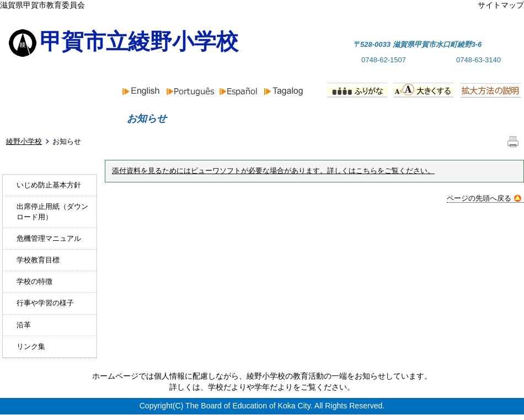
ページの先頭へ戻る (484, 198)
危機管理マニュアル (49, 238)
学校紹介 (249, 119)
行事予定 (351, 119)
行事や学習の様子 (45, 303)
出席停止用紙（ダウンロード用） (52, 211)
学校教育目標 (38, 260)
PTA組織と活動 (467, 119)
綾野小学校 (24, 141)
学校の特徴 (34, 281)
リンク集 (31, 346)
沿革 (24, 325)
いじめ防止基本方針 (49, 185)
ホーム (40, 119)
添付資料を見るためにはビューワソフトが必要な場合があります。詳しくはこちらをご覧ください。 (273, 171)
